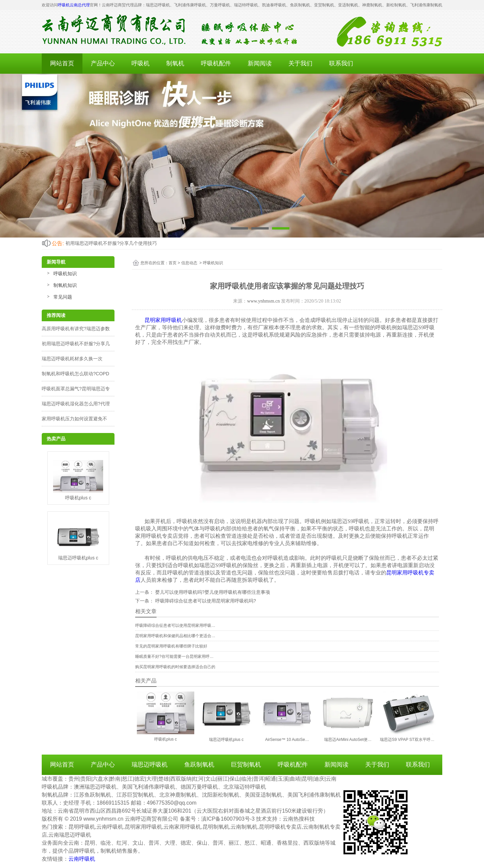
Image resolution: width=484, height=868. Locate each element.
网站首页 (62, 63)
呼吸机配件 (216, 63)
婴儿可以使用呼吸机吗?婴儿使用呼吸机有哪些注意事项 (212, 592)
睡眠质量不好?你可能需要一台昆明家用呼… (174, 657)
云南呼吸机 (82, 859)
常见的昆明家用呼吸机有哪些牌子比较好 (171, 646)
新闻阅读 (260, 63)
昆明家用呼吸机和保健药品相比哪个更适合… (175, 636)
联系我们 (341, 63)
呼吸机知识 (65, 274)
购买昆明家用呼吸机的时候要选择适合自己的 (175, 667)
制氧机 (175, 63)
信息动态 (189, 263)
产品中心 (103, 63)
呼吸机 (141, 63)
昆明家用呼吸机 (163, 320)
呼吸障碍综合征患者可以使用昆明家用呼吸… (175, 625)
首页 (173, 263)
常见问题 (63, 297)
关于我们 (300, 63)
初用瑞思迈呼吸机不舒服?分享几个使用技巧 (111, 243)
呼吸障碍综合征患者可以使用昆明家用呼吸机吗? (205, 601)
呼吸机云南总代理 (74, 5)
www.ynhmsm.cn (263, 301)
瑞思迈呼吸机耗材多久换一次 (72, 359)
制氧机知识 (65, 285)
